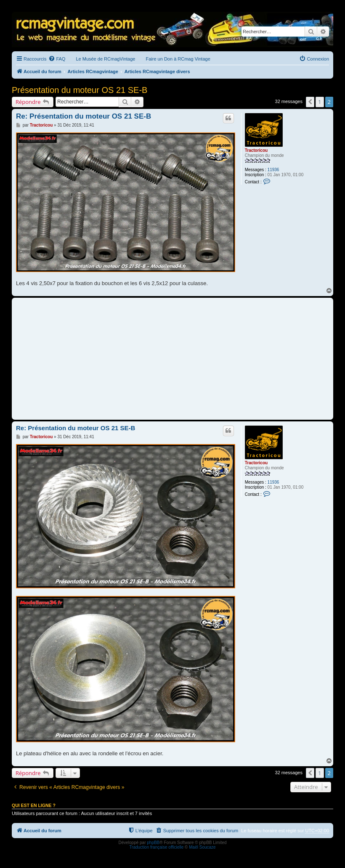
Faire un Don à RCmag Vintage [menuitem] (178, 59)
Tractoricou (256, 150)
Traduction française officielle (156, 847)
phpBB (153, 843)
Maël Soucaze (202, 847)
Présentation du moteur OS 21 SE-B (80, 90)
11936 (273, 170)
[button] (310, 102)
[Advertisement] (172, 359)
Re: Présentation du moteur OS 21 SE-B (84, 116)
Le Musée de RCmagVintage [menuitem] (105, 59)
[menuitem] (57, 59)
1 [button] (320, 102)
